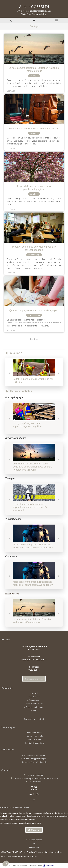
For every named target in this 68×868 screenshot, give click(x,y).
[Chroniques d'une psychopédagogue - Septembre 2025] (34, 412)
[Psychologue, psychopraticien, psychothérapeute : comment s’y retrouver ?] (34, 493)
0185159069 (36, 782)
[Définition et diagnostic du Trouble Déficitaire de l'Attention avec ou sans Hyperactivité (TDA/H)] (34, 452)
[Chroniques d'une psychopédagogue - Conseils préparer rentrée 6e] (34, 109)
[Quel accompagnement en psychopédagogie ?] (34, 291)
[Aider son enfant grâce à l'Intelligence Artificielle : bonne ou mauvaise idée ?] (34, 533)
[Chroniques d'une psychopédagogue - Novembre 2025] (34, 49)
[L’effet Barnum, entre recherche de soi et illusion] (34, 368)
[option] (34, 372)
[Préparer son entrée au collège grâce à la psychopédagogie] (34, 228)
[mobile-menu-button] (57, 20)
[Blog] (35, 711)
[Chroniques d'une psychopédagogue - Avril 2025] (34, 167)
